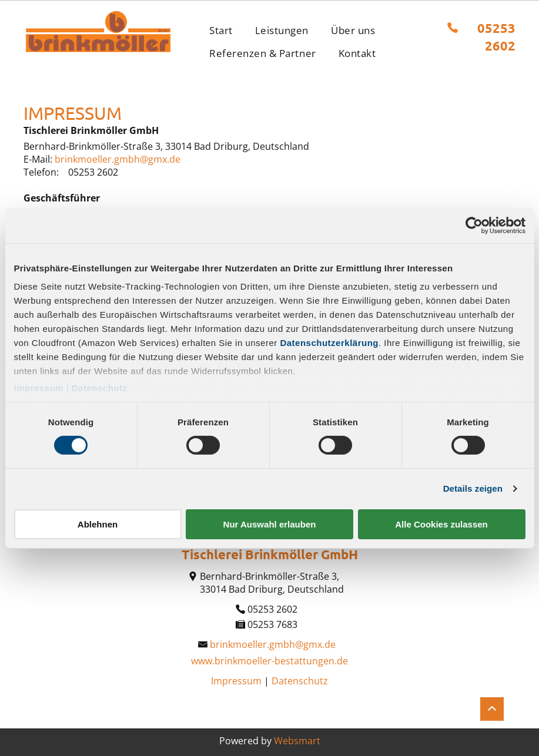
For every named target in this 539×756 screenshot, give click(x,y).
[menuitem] (221, 30)
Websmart (297, 741)
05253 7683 (272, 624)
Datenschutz (100, 388)
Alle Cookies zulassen (441, 524)
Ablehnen (98, 524)
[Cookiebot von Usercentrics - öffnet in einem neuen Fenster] (474, 225)
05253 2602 (93, 172)
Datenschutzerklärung (329, 343)
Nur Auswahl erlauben (270, 524)
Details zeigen (473, 488)
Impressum (39, 388)
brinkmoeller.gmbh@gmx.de (118, 159)
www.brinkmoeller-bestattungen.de (269, 661)
